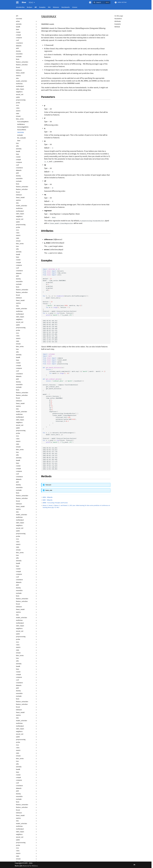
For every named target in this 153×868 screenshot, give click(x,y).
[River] (17, 2)
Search (99, 2)
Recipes (30, 7)
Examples (42, 7)
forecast (48, 485)
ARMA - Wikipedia (48, 497)
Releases (56, 7)
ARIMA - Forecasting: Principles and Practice (55, 503)
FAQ (49, 7)
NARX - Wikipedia (48, 500)
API (36, 7)
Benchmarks (66, 7)
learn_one (49, 490)
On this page (119, 16)
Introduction (20, 7)
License (75, 7)
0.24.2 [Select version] (31, 2)
